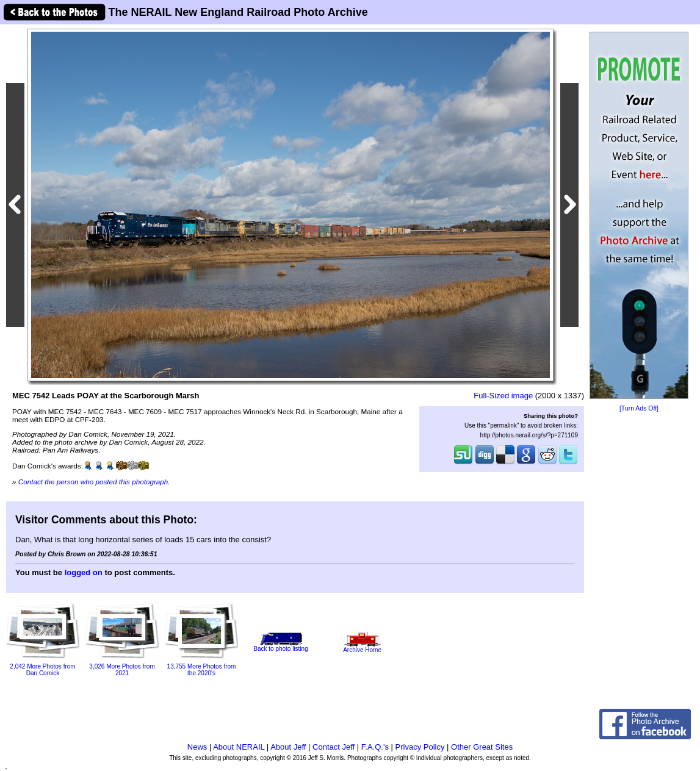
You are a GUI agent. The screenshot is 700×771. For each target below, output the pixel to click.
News (197, 747)
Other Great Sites (482, 747)
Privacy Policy (420, 747)
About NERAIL (239, 747)
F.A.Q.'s (375, 747)
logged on (84, 572)
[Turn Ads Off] (639, 408)
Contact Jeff (334, 747)
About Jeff (288, 747)
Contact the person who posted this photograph (93, 482)
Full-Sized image (503, 396)
